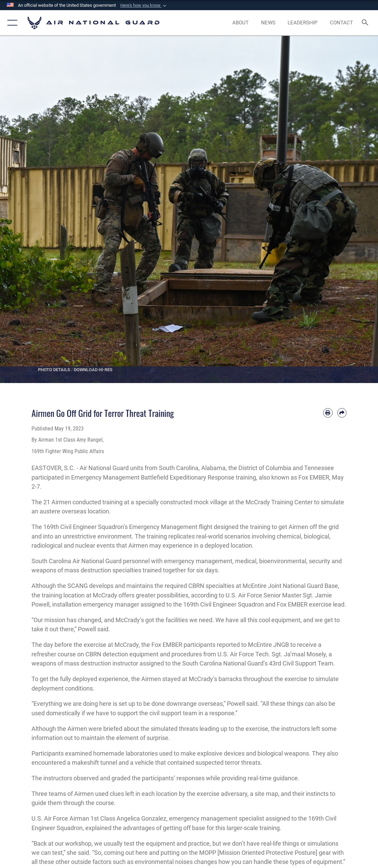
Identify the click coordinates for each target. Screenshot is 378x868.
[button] (144, 5)
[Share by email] (342, 413)
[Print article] (328, 413)
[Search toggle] (366, 23)
